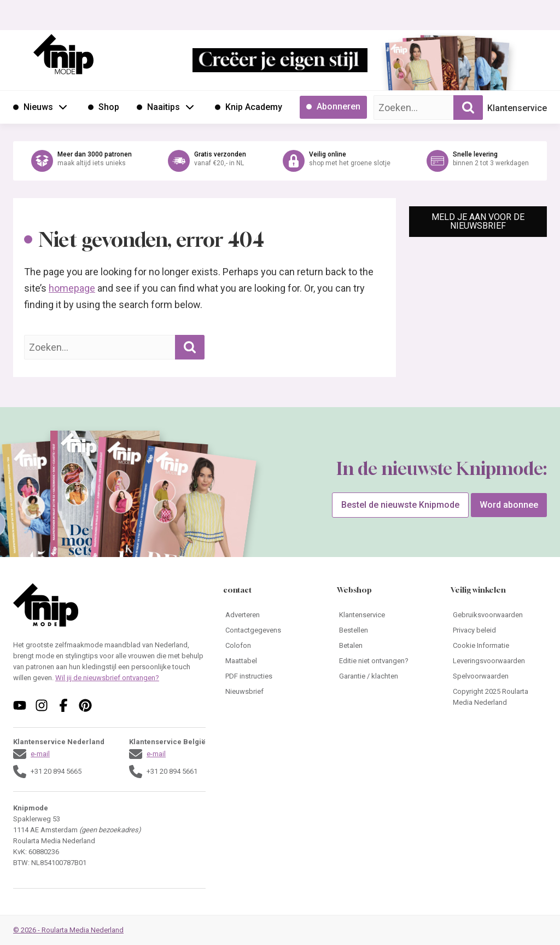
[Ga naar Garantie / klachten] (385, 676)
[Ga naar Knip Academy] (249, 107)
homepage (72, 288)
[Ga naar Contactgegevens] (271, 630)
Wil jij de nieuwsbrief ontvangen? (107, 678)
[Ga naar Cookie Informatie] (499, 646)
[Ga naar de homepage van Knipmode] (63, 54)
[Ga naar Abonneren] (333, 107)
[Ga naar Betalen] (385, 646)
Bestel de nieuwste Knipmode (400, 505)
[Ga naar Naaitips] (158, 107)
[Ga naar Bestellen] (385, 630)
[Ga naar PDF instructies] (271, 676)
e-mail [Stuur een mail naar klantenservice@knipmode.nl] (40, 754)
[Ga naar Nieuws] (33, 107)
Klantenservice (517, 108)
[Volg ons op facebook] (63, 705)
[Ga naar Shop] (104, 107)
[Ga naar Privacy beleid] (499, 630)
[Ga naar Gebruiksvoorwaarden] (499, 615)
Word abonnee (509, 505)
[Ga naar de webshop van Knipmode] (280, 161)
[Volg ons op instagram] (42, 705)
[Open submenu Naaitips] (190, 107)
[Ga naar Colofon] (271, 646)
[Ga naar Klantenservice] (385, 615)
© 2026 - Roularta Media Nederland (68, 930)
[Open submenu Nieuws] (63, 107)
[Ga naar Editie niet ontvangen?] (385, 661)
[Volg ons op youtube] (20, 705)
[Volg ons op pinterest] (85, 705)
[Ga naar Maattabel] (271, 661)
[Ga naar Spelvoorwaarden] (499, 676)
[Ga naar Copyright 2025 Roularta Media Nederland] (499, 697)
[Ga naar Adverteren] (271, 615)
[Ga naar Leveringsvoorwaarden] (499, 661)
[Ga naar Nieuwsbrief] (271, 692)
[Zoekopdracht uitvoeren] (468, 108)
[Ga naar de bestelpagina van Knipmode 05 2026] (415, 69)
